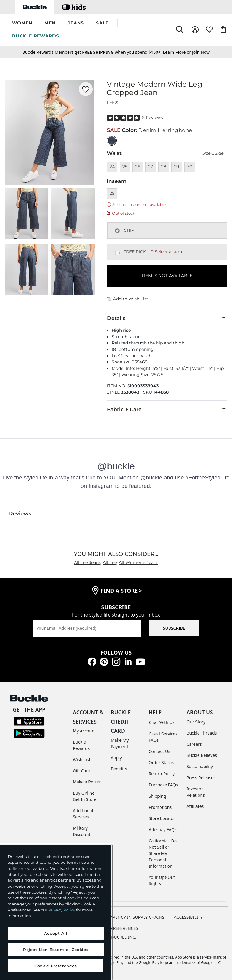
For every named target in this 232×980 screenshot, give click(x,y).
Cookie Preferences (116, 928)
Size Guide (213, 153)
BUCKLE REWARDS (36, 36)
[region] (56, 912)
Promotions (160, 807)
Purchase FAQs (163, 785)
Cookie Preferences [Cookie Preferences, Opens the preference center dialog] (56, 966)
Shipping (157, 796)
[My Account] (195, 30)
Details (167, 318)
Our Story (196, 722)
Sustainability (200, 766)
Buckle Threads (202, 733)
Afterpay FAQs (163, 829)
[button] (22, 23)
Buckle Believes (202, 755)
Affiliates (195, 806)
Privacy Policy (62, 910)
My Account (84, 731)
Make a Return (87, 782)
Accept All (56, 933)
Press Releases (201, 778)
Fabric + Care (167, 409)
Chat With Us (162, 722)
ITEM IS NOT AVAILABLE (167, 276)
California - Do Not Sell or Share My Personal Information (163, 853)
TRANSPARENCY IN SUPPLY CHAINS (129, 917)
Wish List (81, 759)
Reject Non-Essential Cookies (56, 950)
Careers (194, 744)
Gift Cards (83, 771)
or (178, 52)
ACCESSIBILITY (188, 917)
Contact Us (159, 751)
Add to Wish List (128, 299)
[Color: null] (112, 141)
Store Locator (162, 818)
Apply (116, 758)
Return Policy (162, 774)
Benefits (119, 769)
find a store (122, 591)
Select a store (169, 252)
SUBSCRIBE (174, 628)
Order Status (161, 762)
